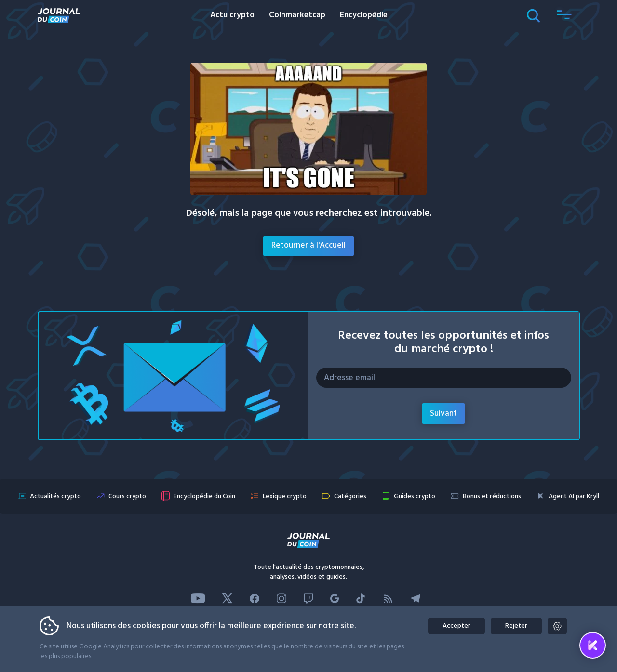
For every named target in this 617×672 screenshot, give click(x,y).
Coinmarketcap (297, 15)
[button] (564, 15)
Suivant (443, 414)
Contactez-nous (183, 655)
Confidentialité (415, 655)
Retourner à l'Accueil (308, 245)
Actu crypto (232, 15)
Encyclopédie (364, 15)
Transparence (308, 655)
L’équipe (267, 655)
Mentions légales (361, 655)
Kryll (451, 655)
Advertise (231, 655)
